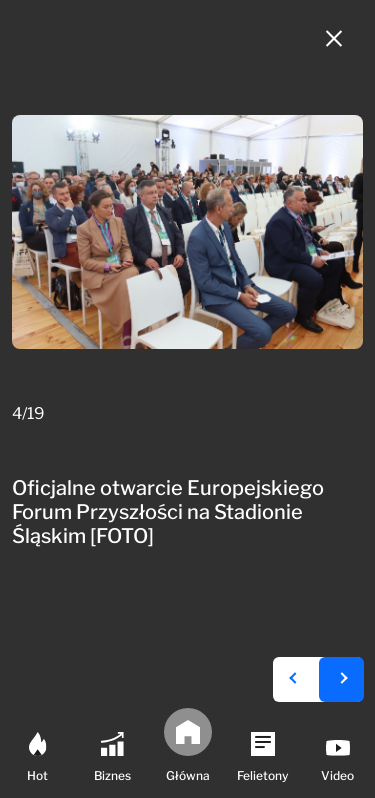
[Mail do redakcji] (353, 414)
